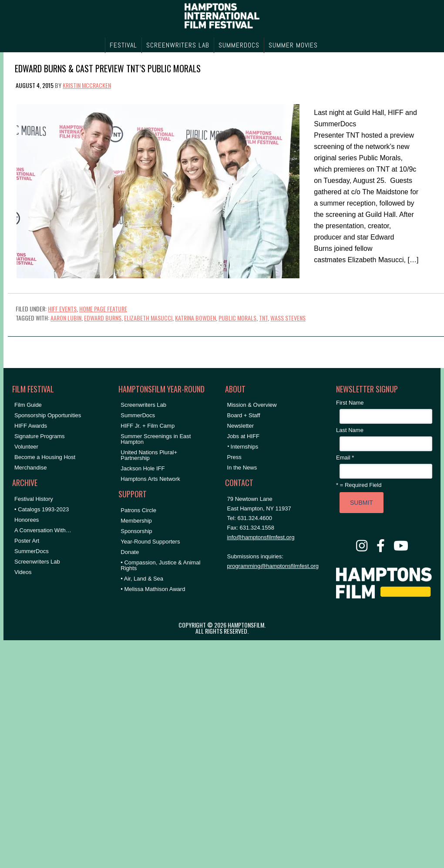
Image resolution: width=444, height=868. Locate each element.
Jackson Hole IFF (143, 468)
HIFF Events (62, 309)
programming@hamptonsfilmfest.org (273, 566)
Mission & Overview (252, 405)
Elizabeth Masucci (148, 318)
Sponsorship (136, 531)
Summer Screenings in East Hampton (156, 439)
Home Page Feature (103, 309)
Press (234, 457)
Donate (130, 552)
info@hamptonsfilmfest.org (261, 537)
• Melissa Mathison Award (153, 589)
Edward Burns (103, 318)
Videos (23, 572)
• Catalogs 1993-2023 (42, 509)
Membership (136, 521)
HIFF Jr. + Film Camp (148, 426)
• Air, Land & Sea (142, 579)
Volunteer (26, 447)
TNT (263, 318)
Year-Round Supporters (150, 542)
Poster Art (27, 541)
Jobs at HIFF (243, 436)
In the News (242, 468)
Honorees (27, 520)
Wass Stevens (288, 318)
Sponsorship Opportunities (48, 415)
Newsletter (240, 426)
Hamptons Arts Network (150, 479)
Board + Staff (244, 415)
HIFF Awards (31, 426)
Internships (245, 447)
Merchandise (30, 468)
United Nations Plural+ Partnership (149, 455)
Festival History (34, 499)
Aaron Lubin (66, 318)
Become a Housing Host (45, 457)
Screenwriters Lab (37, 562)
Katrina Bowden (195, 318)
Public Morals (237, 318)
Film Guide (28, 405)
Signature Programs (40, 436)
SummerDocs (32, 551)
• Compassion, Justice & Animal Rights (160, 565)
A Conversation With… (43, 530)
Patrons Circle (138, 510)
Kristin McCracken (87, 85)
